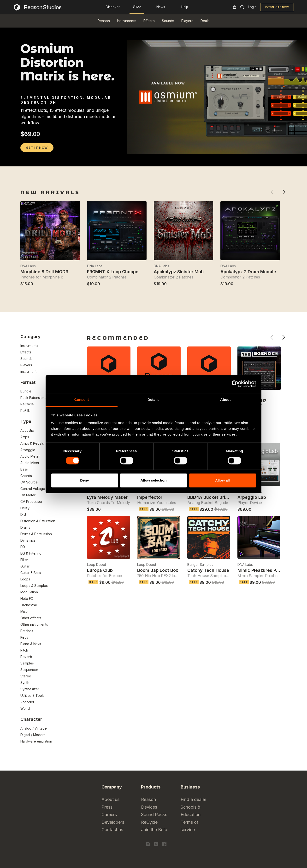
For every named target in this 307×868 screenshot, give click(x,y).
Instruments (127, 21)
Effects (149, 21)
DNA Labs (28, 266)
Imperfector (150, 497)
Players (187, 21)
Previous (272, 192)
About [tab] (225, 400)
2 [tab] (30, 160)
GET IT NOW (37, 148)
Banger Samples (200, 564)
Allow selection (153, 480)
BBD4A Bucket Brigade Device (220, 497)
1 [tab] (24, 160)
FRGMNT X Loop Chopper (114, 272)
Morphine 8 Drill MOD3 (44, 272)
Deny (85, 480)
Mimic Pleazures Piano (261, 570)
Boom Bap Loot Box (158, 570)
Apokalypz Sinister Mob (179, 272)
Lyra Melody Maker (107, 497)
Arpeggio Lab (252, 497)
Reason (104, 21)
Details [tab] (153, 400)
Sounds (168, 21)
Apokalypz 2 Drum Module (248, 272)
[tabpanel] (153, 156)
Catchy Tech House (208, 570)
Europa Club (100, 570)
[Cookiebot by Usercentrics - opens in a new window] (235, 384)
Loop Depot (97, 564)
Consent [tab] (82, 400)
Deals (205, 21)
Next (284, 192)
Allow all (222, 480)
